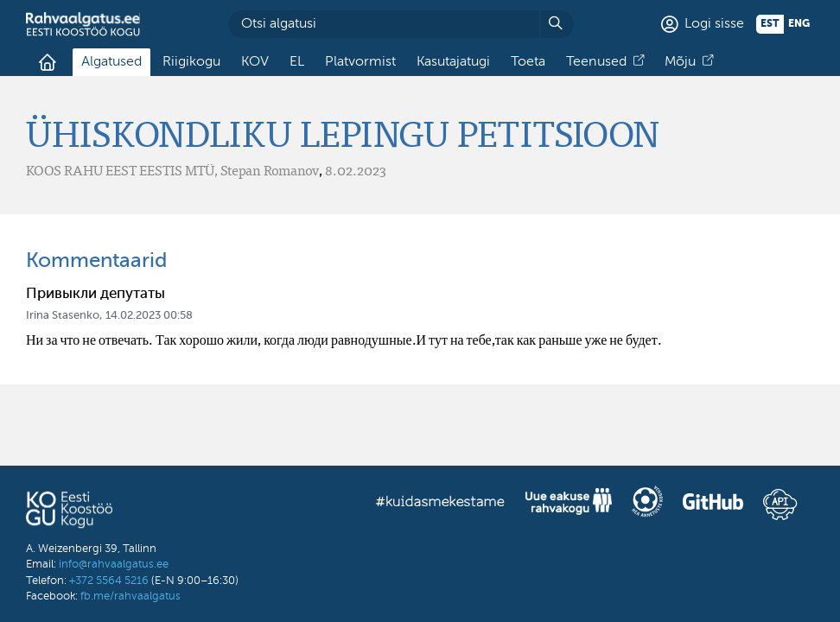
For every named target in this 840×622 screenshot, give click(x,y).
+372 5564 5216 (109, 581)
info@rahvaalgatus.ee (114, 565)
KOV (255, 62)
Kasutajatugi (453, 62)
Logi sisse (714, 24)
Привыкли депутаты (95, 294)
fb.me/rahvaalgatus (130, 597)
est (770, 24)
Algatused (111, 62)
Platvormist (360, 62)
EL (297, 62)
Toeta (528, 62)
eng (799, 24)
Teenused (596, 62)
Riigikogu (191, 62)
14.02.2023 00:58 (149, 316)
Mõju (680, 62)
